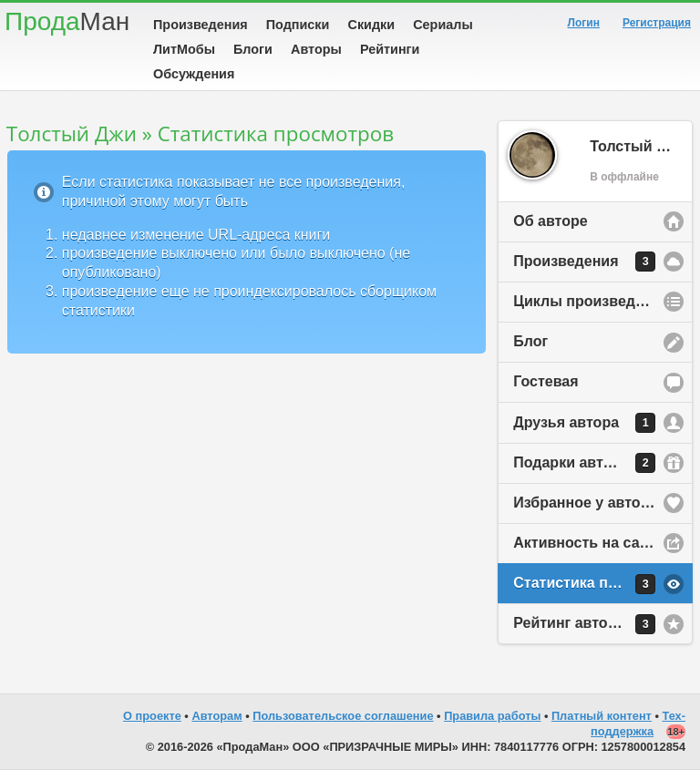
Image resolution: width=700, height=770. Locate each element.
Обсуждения (194, 74)
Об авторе (550, 221)
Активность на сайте (588, 543)
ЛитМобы (184, 49)
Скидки (372, 25)
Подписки (298, 25)
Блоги (253, 49)
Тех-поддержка (638, 724)
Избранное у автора (585, 503)
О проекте (152, 716)
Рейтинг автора (584, 624)
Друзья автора (584, 423)
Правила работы (492, 716)
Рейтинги (390, 49)
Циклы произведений (592, 301)
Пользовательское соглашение (343, 716)
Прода (67, 21)
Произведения (201, 25)
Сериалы (443, 25)
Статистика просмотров (600, 584)
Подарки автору (584, 463)
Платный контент (602, 716)
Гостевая (546, 381)
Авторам (216, 716)
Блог (530, 341)
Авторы (316, 49)
